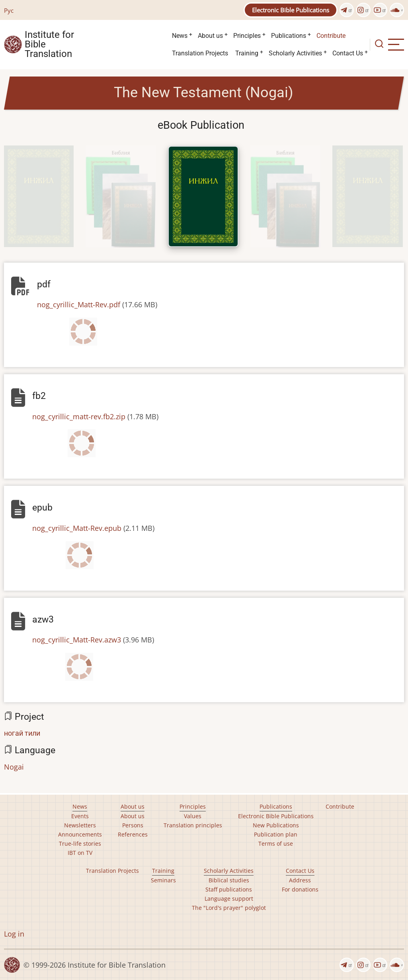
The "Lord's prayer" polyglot (229, 908)
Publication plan (276, 834)
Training (247, 53)
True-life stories (80, 844)
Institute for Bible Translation (49, 45)
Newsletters (80, 825)
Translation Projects (200, 53)
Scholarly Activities (295, 53)
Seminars (163, 880)
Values (193, 816)
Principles (247, 36)
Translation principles (193, 825)
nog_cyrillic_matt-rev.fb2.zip (79, 416)
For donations (300, 889)
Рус (9, 10)
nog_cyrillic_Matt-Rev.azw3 (77, 640)
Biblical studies (229, 880)
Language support (229, 898)
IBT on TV (80, 853)
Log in (14, 934)
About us (210, 36)
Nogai (14, 767)
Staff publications (229, 889)
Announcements (80, 834)
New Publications (276, 825)
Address (300, 880)
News (180, 36)
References (133, 834)
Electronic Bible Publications (291, 10)
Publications (289, 36)
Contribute (331, 36)
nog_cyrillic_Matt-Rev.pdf (79, 304)
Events (80, 816)
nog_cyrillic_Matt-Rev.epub (77, 528)
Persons (133, 825)
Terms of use (276, 844)
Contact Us (348, 53)
